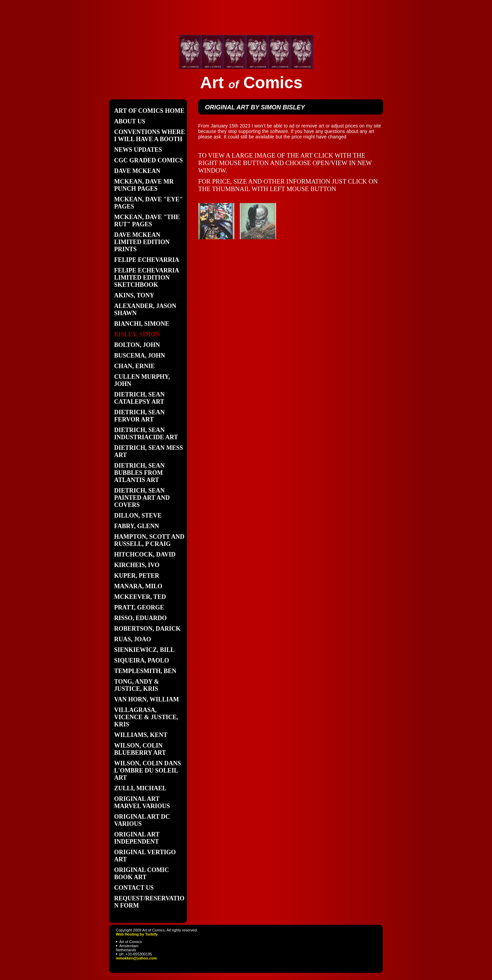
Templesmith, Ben (145, 671)
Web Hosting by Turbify (137, 934)
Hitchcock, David (145, 554)
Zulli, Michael (140, 788)
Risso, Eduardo (140, 618)
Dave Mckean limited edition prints (142, 242)
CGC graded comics (148, 160)
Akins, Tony (134, 295)
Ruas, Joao (133, 639)
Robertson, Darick (147, 629)
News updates (138, 150)
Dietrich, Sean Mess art (149, 451)
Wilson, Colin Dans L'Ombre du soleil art (148, 770)
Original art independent (137, 838)
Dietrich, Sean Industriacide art (146, 434)
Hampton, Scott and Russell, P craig (149, 540)
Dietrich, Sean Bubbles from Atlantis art (139, 473)
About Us (130, 121)
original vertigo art (145, 856)
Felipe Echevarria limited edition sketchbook (146, 278)
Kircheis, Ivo (137, 565)
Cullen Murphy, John (142, 380)
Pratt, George (139, 607)
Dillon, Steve (138, 515)
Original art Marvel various (142, 802)
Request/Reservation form (149, 902)
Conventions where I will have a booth (149, 136)
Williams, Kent (141, 735)
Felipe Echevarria (147, 260)
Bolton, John (137, 345)
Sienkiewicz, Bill (144, 650)
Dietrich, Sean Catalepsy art (139, 398)
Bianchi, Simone (142, 324)
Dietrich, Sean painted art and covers (142, 498)
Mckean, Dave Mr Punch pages (144, 185)
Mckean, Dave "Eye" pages (148, 203)
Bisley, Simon (137, 334)
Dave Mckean (137, 171)
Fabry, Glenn (136, 526)
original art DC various (142, 820)
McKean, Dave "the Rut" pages (147, 221)
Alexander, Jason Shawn (145, 310)
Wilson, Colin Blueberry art (140, 749)
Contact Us (134, 888)
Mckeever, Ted (140, 597)
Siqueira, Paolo (142, 660)
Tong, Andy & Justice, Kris (137, 685)
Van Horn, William (147, 699)
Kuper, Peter (137, 576)
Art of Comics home (149, 111)
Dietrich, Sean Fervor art (139, 416)
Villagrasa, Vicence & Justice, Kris (146, 717)
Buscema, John (140, 355)
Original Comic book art (142, 874)
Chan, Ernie (134, 366)
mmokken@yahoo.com (136, 958)
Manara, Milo (138, 586)
